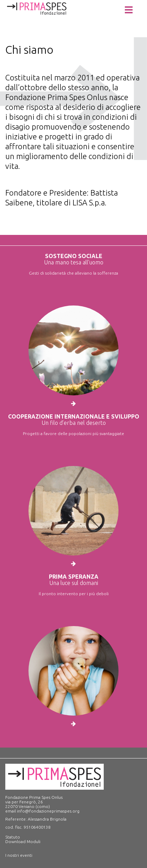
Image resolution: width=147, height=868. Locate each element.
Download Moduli (23, 841)
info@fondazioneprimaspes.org (48, 811)
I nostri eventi (19, 855)
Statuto (13, 837)
